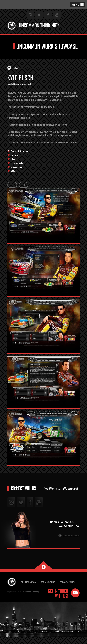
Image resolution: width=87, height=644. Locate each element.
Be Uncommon (28, 582)
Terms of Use (48, 582)
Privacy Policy (67, 582)
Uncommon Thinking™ (39, 26)
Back (13, 68)
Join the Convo (69, 536)
